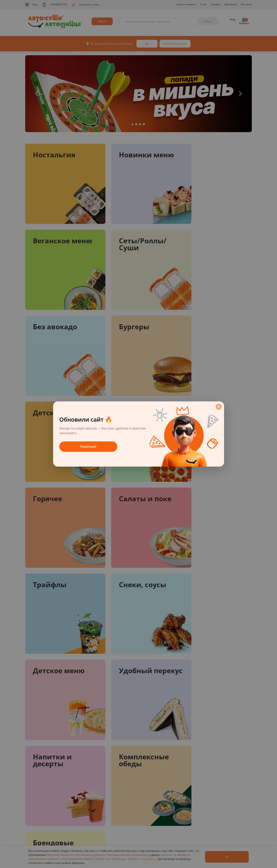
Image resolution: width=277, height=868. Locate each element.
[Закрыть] (219, 407)
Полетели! (88, 447)
